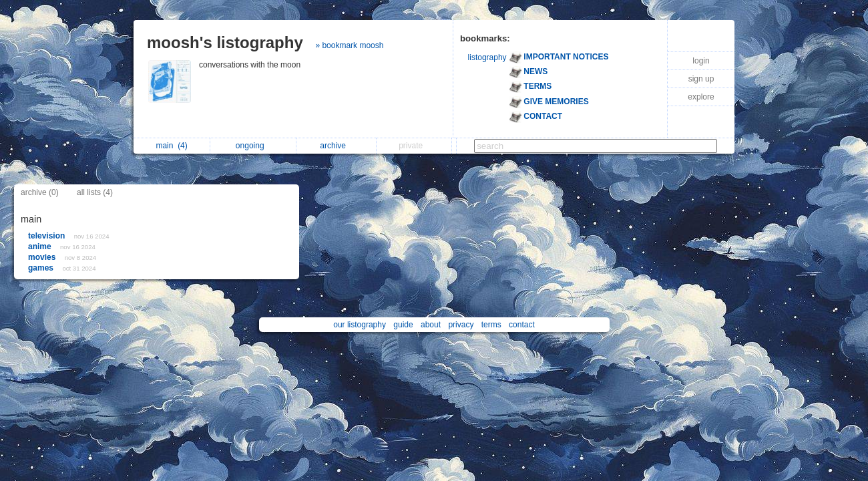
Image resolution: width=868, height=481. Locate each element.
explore (701, 97)
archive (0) (40, 192)
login (701, 61)
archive (336, 146)
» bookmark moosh (349, 45)
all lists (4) (95, 192)
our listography (360, 325)
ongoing (253, 146)
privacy (461, 325)
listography (487, 57)
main (171, 146)
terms (491, 325)
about (431, 325)
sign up (701, 79)
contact (522, 325)
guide (403, 325)
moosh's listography (225, 42)
